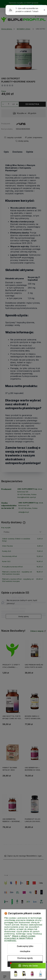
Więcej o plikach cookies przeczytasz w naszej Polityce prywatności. (20, 938)
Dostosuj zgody (25, 958)
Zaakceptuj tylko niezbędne (25, 949)
